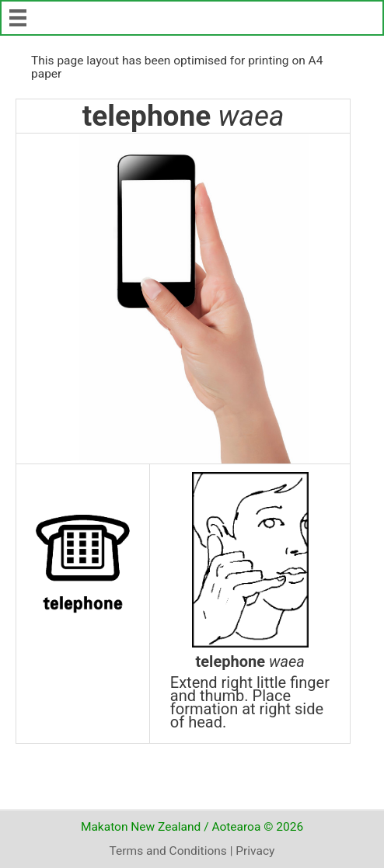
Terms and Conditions (168, 851)
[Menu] (18, 18)
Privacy (255, 851)
